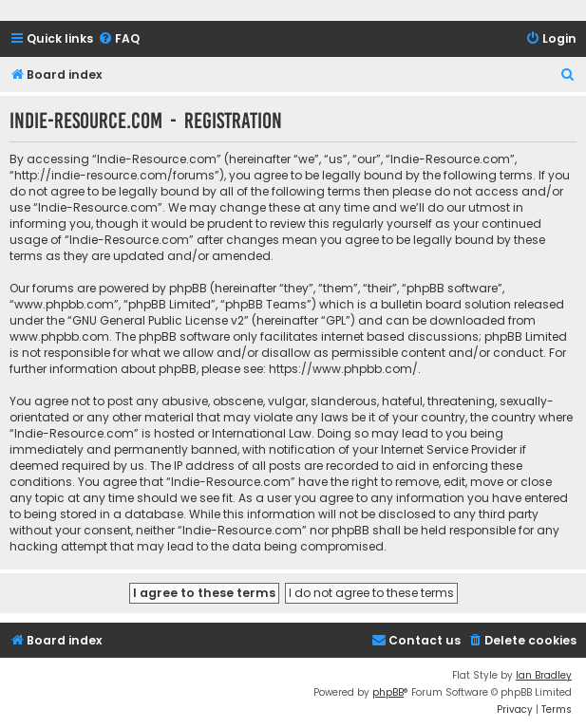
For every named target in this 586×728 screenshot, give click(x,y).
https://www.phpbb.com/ (343, 369)
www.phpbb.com (59, 336)
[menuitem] (119, 39)
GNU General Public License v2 (158, 320)
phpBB (388, 692)
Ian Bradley (544, 675)
